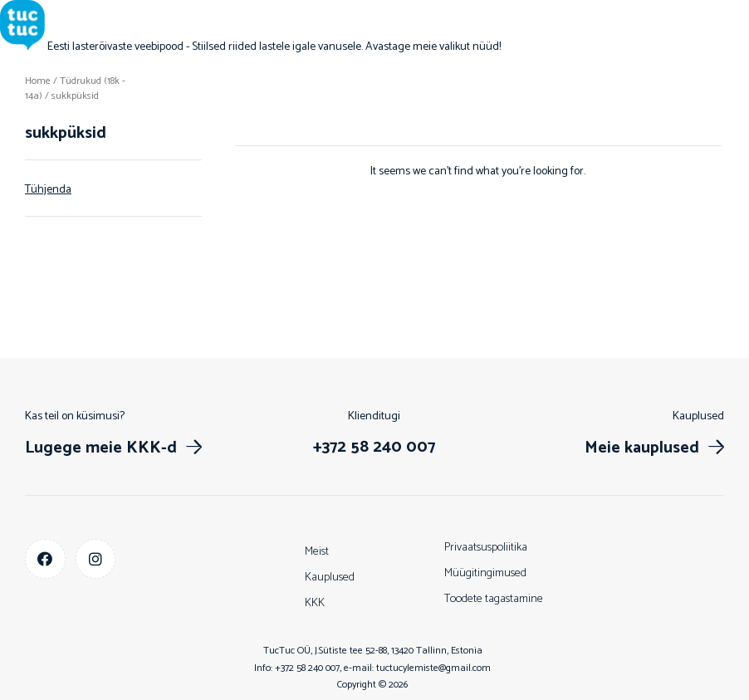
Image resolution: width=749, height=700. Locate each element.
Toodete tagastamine (494, 599)
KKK (315, 603)
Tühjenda (48, 190)
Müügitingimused (485, 573)
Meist (317, 552)
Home (38, 81)
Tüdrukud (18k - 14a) (75, 88)
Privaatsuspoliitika (486, 548)
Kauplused (330, 578)
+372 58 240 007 (307, 668)
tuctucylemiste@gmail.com (433, 668)
